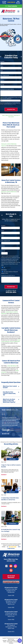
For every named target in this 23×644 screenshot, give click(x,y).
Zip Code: (3, 85)
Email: (2, 71)
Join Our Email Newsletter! (11, 577)
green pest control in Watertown (9, 192)
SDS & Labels (10, 642)
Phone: (2, 66)
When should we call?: (5, 75)
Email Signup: (4, 270)
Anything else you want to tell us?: (7, 89)
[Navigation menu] (18, 11)
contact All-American (12, 366)
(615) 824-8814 (11, 292)
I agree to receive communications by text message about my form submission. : (11, 98)
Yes (3, 267)
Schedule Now (11, 109)
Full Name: (3, 61)
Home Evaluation (11, 6)
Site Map (4, 641)
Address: (2, 80)
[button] (20, 641)
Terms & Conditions (11, 641)
